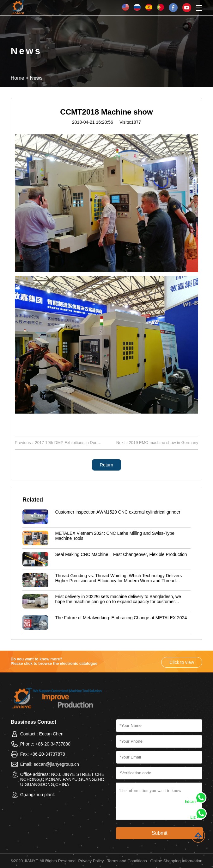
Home (18, 78)
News (36, 78)
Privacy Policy (91, 861)
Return (106, 465)
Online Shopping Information (176, 861)
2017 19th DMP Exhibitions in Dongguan (72, 443)
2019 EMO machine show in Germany (164, 443)
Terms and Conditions (127, 861)
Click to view (182, 662)
